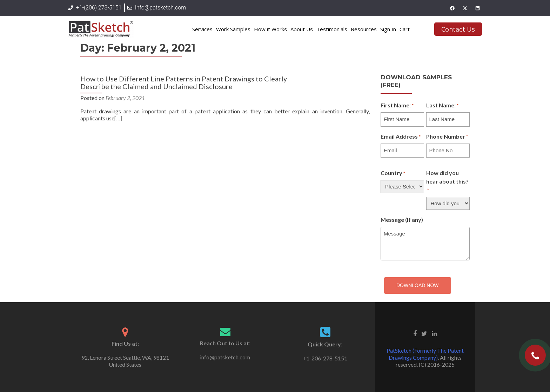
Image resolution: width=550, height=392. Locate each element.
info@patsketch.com (225, 357)
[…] (118, 118)
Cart (405, 29)
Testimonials (332, 29)
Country (393, 173)
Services (202, 29)
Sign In (388, 29)
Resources (364, 29)
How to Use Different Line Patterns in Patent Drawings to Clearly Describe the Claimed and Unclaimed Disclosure (184, 82)
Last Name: (442, 106)
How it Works (270, 29)
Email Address (401, 137)
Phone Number (447, 137)
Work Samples (233, 29)
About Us (302, 29)
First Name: (397, 106)
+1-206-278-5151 (325, 358)
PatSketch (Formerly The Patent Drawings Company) (425, 354)
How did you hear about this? (447, 182)
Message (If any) (402, 220)
